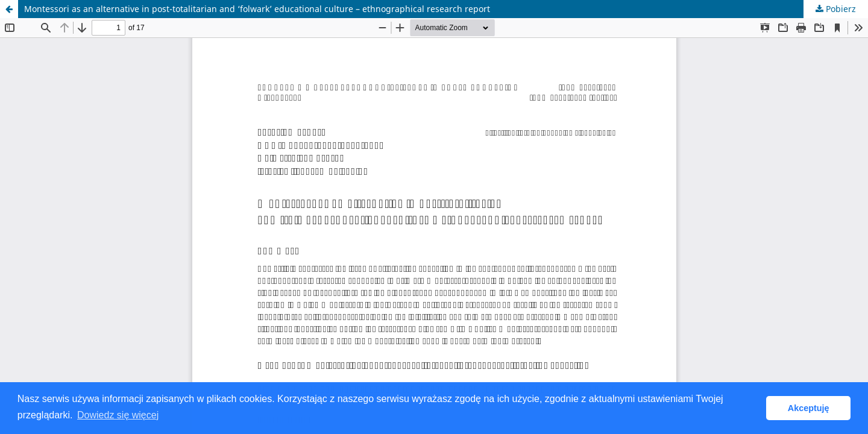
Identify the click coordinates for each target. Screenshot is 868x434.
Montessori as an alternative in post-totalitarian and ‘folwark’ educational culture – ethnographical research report (257, 9)
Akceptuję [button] (809, 408)
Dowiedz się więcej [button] (118, 415)
